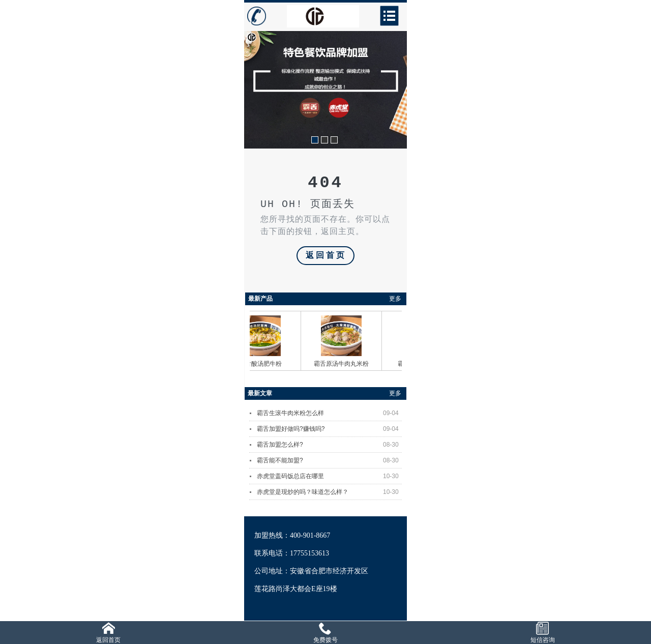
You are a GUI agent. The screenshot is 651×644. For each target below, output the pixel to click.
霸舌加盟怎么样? (329, 445)
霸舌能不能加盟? (329, 460)
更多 (395, 299)
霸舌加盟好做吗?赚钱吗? (329, 429)
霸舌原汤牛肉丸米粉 (345, 364)
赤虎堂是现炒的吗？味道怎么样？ (329, 492)
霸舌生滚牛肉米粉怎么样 (329, 413)
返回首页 (326, 256)
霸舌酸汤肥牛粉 (264, 364)
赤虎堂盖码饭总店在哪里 (329, 476)
